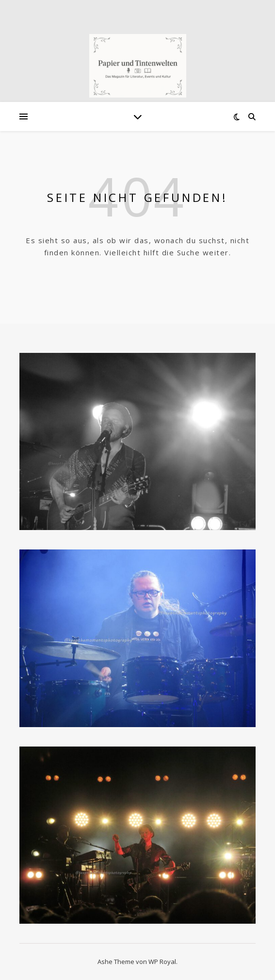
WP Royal (162, 962)
